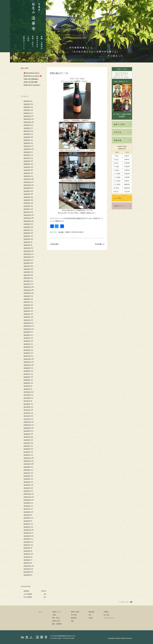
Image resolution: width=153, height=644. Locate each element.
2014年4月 (27, 518)
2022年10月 (27, 221)
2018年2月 (27, 389)
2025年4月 (27, 140)
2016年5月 (27, 443)
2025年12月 (27, 116)
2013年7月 (27, 545)
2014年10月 (27, 500)
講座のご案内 (75, 612)
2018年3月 (27, 386)
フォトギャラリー (109, 618)
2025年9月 (27, 125)
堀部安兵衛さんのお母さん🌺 (33, 76)
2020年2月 (27, 317)
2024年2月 (27, 173)
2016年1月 (27, 455)
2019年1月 (27, 356)
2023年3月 (27, 206)
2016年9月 (27, 431)
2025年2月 (27, 146)
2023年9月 (27, 188)
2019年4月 (27, 347)
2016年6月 (27, 440)
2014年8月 (27, 506)
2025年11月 (27, 119)
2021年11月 (27, 254)
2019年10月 (27, 329)
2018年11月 (27, 362)
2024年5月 (27, 164)
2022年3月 (27, 242)
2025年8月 (27, 128)
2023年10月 (27, 185)
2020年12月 (27, 287)
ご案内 (28, 37)
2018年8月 (27, 371)
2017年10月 (27, 392)
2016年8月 (27, 434)
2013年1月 (27, 563)
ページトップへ (124, 602)
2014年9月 (27, 503)
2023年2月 (27, 209)
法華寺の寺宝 (37, 41)
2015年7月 (27, 473)
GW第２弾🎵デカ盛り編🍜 (32, 85)
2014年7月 (27, 509)
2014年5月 (27, 515)
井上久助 (106, 615)
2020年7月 (27, 302)
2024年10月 (27, 149)
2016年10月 (27, 428)
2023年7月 (27, 194)
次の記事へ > (100, 244)
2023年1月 (27, 212)
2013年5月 (27, 551)
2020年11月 (27, 290)
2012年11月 (27, 569)
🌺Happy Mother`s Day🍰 (32, 73)
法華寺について (24, 41)
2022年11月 (27, 218)
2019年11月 (27, 326)
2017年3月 (27, 413)
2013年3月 (27, 557)
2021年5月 (27, 272)
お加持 (91, 618)
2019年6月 (27, 341)
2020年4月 (27, 311)
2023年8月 (27, 191)
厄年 (90, 615)
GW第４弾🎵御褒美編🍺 (31, 79)
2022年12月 (27, 215)
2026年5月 (27, 101)
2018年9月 (27, 368)
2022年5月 (27, 236)
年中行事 (74, 615)
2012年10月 (27, 572)
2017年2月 (27, 416)
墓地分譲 (74, 618)
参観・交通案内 (42, 41)
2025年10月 (27, 122)
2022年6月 (27, 233)
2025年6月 (27, 134)
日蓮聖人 (106, 612)
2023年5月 (27, 200)
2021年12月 (27, 251)
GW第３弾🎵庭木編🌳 (31, 82)
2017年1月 (27, 419)
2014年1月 (27, 527)
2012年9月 (27, 575)
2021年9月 (27, 260)
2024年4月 (27, 167)
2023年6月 (27, 197)
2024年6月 (27, 161)
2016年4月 (27, 446)
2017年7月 (27, 401)
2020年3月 (27, 314)
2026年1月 (27, 113)
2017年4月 (27, 410)
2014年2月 (27, 524)
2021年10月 (27, 257)
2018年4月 (27, 383)
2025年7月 (27, 131)
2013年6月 (27, 548)
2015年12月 (27, 458)
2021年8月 (27, 263)
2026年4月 (27, 104)
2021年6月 (27, 269)
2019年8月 (27, 335)
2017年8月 (27, 398)
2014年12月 (27, 494)
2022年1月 (27, 248)
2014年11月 (27, 497)
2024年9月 (27, 152)
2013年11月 (27, 533)
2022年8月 (27, 227)
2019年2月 (27, 353)
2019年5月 (27, 344)
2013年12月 (27, 530)
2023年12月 (27, 179)
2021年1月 (27, 284)
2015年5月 (27, 479)
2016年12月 (27, 422)
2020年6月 (27, 305)
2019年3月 (27, 350)
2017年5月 (27, 407)
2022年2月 (27, 245)
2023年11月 (27, 182)
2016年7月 (27, 437)
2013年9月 (27, 539)
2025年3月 (27, 143)
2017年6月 (27, 404)
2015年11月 (27, 461)
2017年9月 (27, 395)
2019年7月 (27, 338)
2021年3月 (27, 278)
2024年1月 (27, 176)
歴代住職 (91, 612)
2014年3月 (27, 521)
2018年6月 (27, 377)
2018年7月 (27, 374)
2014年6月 (27, 512)
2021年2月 (27, 281)
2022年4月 (27, 239)
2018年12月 (27, 359)
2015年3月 (27, 485)
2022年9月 (27, 224)
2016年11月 (27, 425)
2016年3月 (27, 449)
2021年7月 (27, 266)
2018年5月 (27, 380)
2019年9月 (27, 332)
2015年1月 (27, 491)
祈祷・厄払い (33, 39)
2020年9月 (27, 296)
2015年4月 (27, 482)
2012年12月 (27, 566)
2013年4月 (27, 554)
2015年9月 (27, 467)
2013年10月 (27, 536)
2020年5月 (27, 308)
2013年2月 (27, 560)
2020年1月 (27, 320)
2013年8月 (27, 542)
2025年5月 (27, 137)
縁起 (72, 621)
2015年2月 (27, 488)
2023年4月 (27, 203)
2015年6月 (27, 476)
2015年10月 (27, 464)
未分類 (61, 232)
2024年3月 (27, 170)
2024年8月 (27, 155)
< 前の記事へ (54, 244)
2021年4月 (27, 275)
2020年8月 (27, 299)
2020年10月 (27, 293)
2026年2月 (27, 110)
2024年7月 (27, 158)
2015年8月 (27, 470)
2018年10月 (27, 365)
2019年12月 (27, 323)
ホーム (41, 612)
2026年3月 (27, 107)
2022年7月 (27, 230)
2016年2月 (27, 452)
